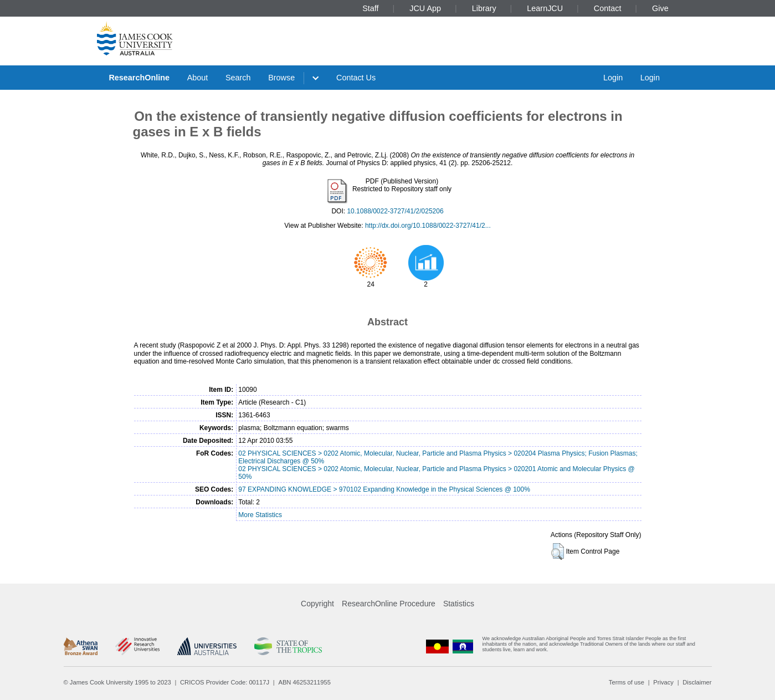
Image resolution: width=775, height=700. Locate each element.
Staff (370, 8)
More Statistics (260, 515)
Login (613, 78)
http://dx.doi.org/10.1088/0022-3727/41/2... (428, 226)
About (198, 78)
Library (484, 8)
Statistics (459, 604)
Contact (608, 8)
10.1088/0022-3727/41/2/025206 (395, 211)
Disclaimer (697, 682)
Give (660, 8)
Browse (281, 78)
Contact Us (356, 78)
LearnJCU (545, 8)
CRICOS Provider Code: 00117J (225, 682)
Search (238, 78)
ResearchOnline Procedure (389, 604)
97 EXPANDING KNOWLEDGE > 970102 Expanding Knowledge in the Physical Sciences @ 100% (384, 489)
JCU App (425, 8)
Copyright (317, 604)
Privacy (663, 682)
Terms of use (627, 682)
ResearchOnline (139, 78)
